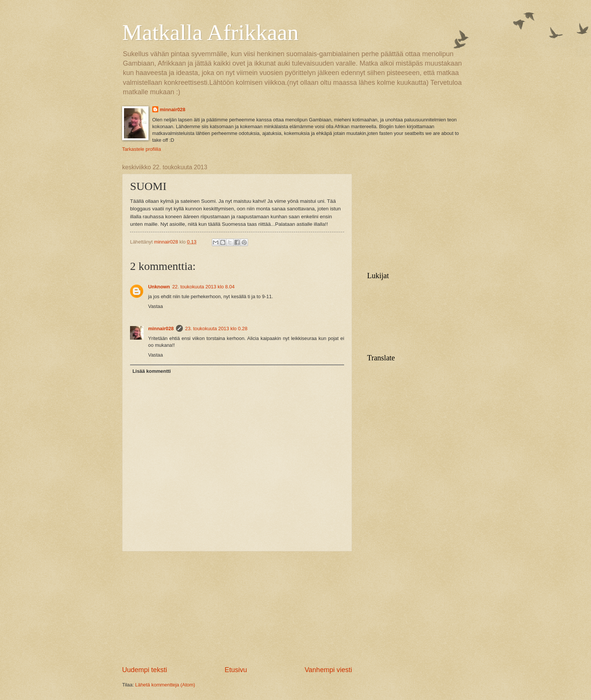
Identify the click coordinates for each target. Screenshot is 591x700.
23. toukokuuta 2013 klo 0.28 (216, 329)
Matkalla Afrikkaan (210, 32)
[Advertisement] (237, 608)
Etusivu (236, 670)
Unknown (159, 287)
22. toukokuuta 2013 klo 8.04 (203, 287)
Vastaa (155, 306)
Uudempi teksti (145, 670)
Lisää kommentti (152, 371)
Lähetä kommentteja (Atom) (165, 685)
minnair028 (173, 110)
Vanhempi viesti (328, 670)
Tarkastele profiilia (142, 149)
